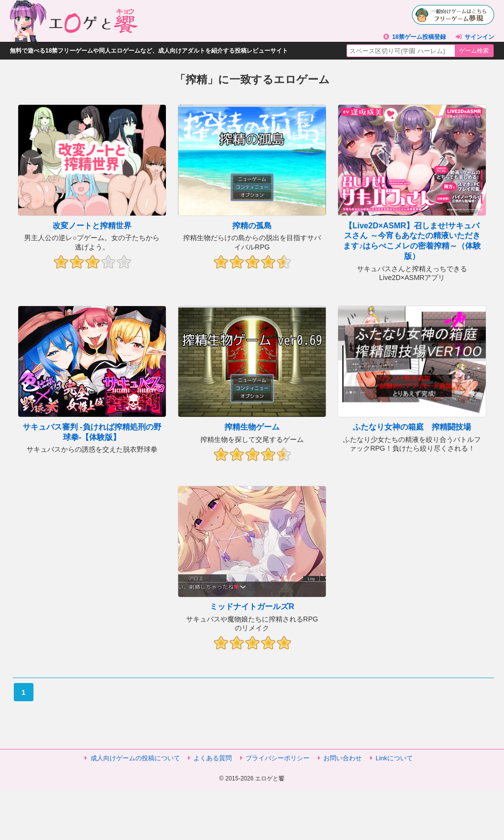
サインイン (479, 37)
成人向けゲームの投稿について (135, 758)
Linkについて (394, 758)
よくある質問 (213, 758)
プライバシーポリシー (278, 758)
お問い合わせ (343, 758)
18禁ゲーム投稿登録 (419, 37)
